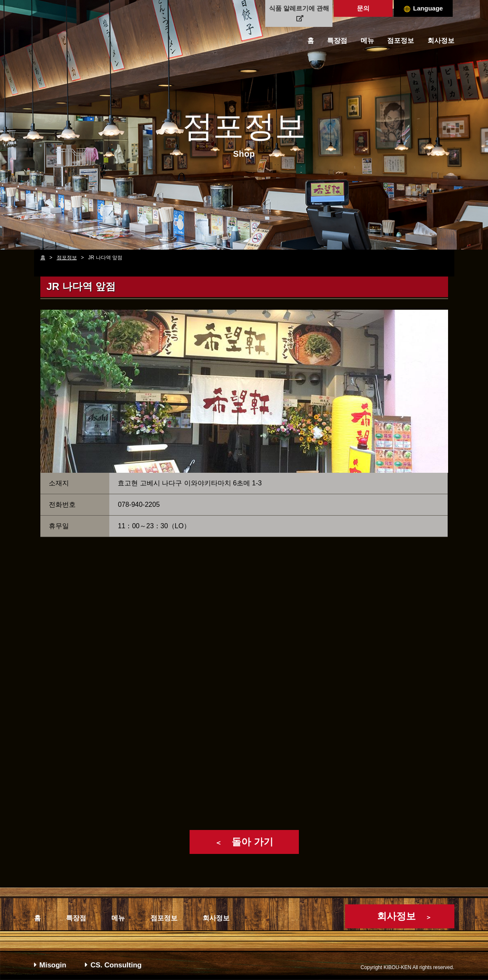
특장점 (337, 41)
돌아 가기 (244, 842)
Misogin (50, 965)
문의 (363, 8)
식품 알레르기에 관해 (299, 13)
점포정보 (401, 41)
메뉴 (367, 41)
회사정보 (441, 41)
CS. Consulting (113, 965)
